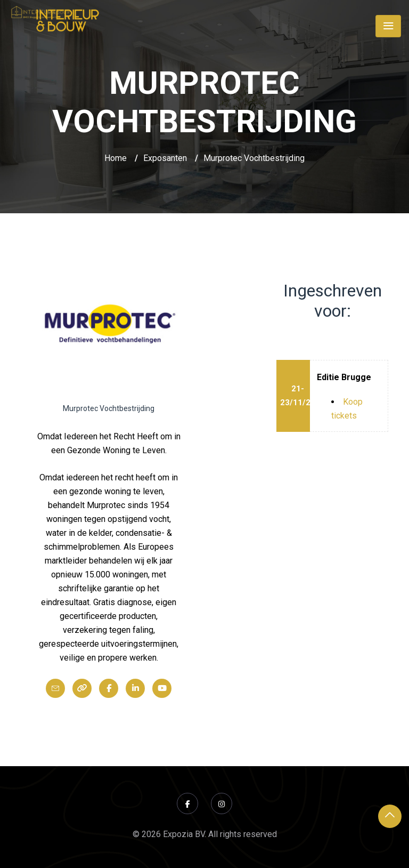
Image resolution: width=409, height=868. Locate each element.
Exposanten (165, 158)
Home (116, 158)
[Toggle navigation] (388, 26)
